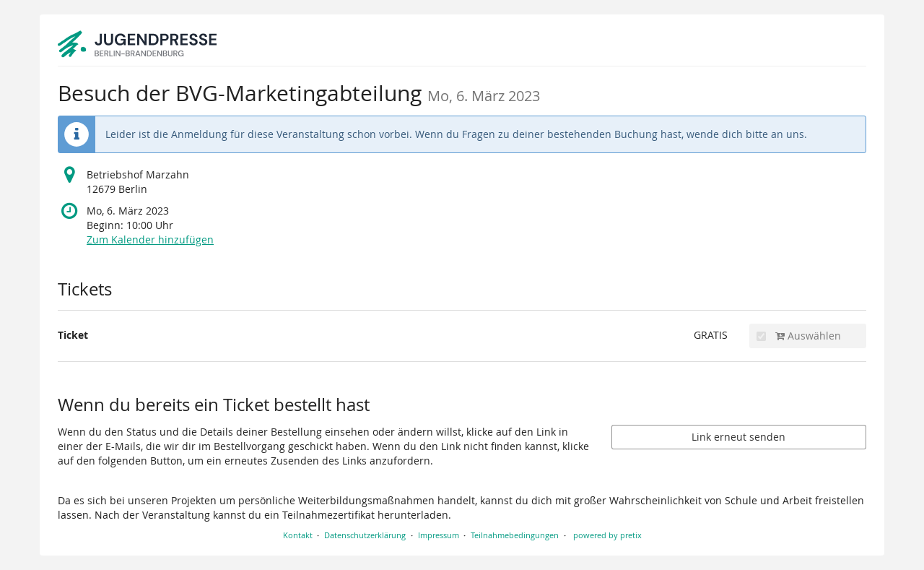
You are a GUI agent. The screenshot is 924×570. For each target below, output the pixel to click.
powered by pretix (607, 535)
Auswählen (798, 336)
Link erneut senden (738, 437)
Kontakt (298, 535)
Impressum (439, 535)
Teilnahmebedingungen (515, 535)
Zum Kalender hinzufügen (150, 239)
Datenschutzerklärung (365, 535)
